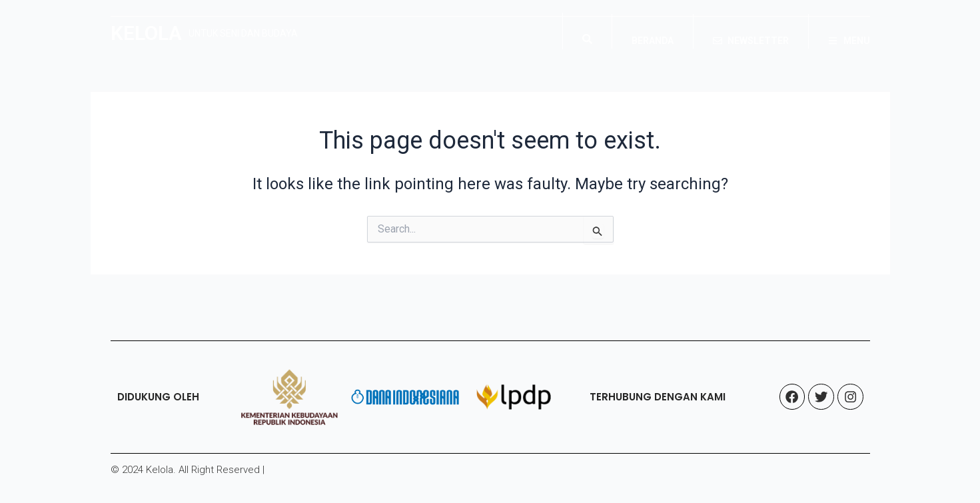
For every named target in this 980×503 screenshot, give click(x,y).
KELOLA (146, 33)
